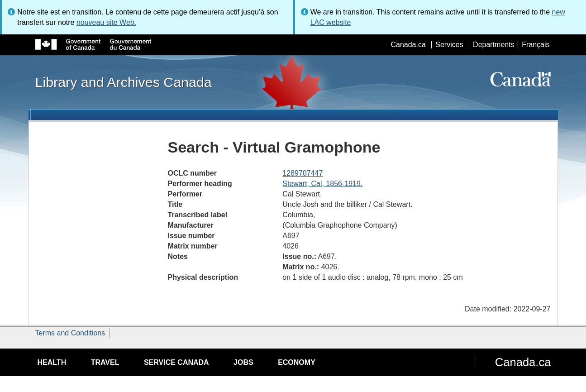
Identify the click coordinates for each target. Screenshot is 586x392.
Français (536, 45)
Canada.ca (408, 45)
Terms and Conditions (70, 333)
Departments (494, 45)
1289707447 (303, 173)
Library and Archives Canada (124, 82)
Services (449, 45)
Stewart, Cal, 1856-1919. (322, 184)
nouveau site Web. (106, 22)
